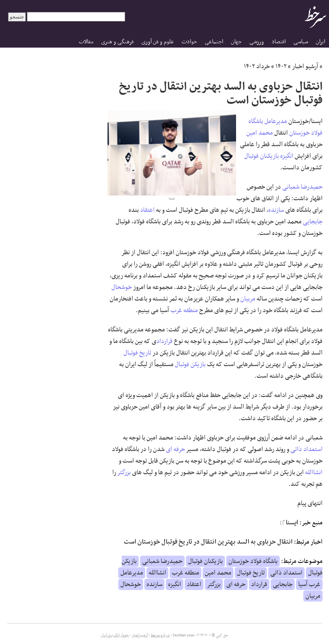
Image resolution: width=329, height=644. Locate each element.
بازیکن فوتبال (190, 364)
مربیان (248, 299)
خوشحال (122, 287)
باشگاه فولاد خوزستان (253, 561)
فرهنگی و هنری (117, 42)
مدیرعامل (276, 121)
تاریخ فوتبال (137, 353)
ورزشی (257, 42)
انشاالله (314, 472)
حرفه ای (175, 449)
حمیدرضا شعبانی (302, 187)
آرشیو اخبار (305, 66)
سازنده (276, 210)
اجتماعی (214, 42)
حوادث (189, 42)
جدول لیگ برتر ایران (115, 635)
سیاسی (301, 42)
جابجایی (313, 222)
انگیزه (287, 156)
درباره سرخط (160, 635)
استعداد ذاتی (307, 449)
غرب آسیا (309, 584)
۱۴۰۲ (281, 66)
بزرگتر (124, 472)
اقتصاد (279, 42)
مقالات (86, 42)
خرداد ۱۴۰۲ (257, 66)
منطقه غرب (184, 310)
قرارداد (164, 341)
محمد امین (260, 133)
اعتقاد (147, 210)
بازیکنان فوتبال (262, 156)
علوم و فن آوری (158, 42)
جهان (236, 42)
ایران (320, 42)
